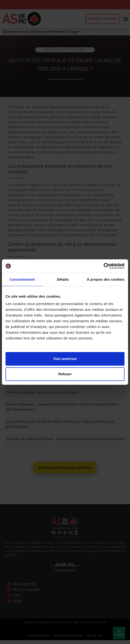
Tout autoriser (65, 359)
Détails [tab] (63, 279)
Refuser (65, 374)
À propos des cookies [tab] (106, 279)
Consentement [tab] (22, 279)
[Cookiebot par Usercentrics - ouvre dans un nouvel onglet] (104, 266)
